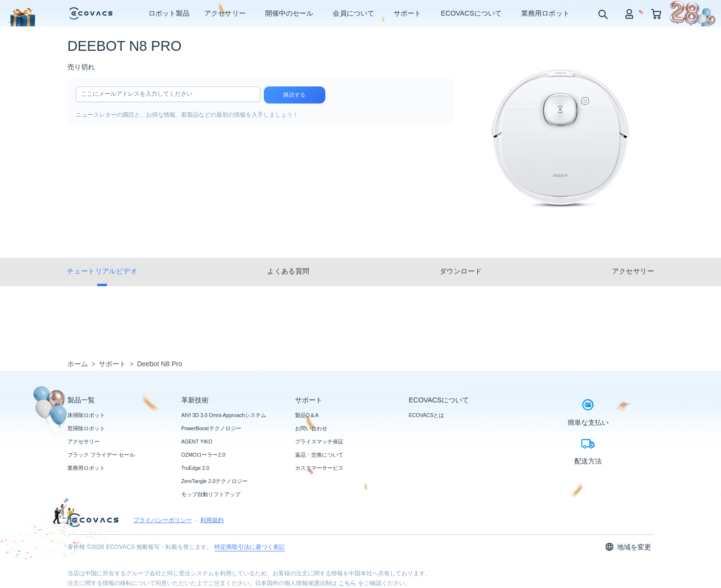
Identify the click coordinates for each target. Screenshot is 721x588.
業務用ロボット (86, 468)
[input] (168, 94)
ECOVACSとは (427, 415)
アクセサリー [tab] (633, 271)
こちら (347, 583)
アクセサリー (84, 441)
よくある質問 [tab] (288, 271)
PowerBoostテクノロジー (211, 428)
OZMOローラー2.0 (203, 455)
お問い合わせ (311, 428)
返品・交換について (319, 455)
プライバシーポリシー (163, 520)
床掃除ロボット (86, 415)
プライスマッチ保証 (319, 441)
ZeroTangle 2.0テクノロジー (214, 481)
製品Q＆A (307, 415)
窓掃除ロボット (86, 428)
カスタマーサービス (319, 468)
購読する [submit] (294, 95)
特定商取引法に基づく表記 (250, 547)
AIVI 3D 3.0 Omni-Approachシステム (224, 415)
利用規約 (212, 520)
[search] (603, 14)
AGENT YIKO (197, 441)
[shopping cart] (656, 13)
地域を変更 (628, 547)
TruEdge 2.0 (195, 468)
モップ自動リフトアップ (211, 494)
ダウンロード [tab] (461, 271)
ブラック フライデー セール (101, 455)
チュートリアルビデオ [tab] (102, 271)
